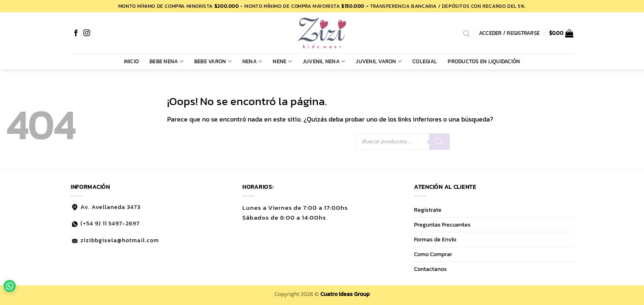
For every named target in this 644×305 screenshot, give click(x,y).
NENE (282, 62)
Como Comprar (433, 254)
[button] (561, 33)
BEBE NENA (167, 62)
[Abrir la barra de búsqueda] (467, 33)
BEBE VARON (213, 62)
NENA (252, 62)
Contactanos (430, 269)
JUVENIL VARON (379, 62)
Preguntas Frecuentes (442, 225)
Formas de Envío (435, 239)
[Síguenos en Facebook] (76, 33)
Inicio (132, 61)
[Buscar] (439, 142)
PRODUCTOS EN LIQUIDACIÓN (484, 61)
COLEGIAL (425, 61)
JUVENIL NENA (324, 62)
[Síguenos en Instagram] (87, 33)
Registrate (428, 210)
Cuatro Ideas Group (345, 294)
